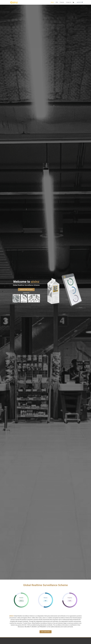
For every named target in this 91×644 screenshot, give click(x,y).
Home (52, 2)
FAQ (57, 2)
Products (62, 2)
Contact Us (69, 2)
